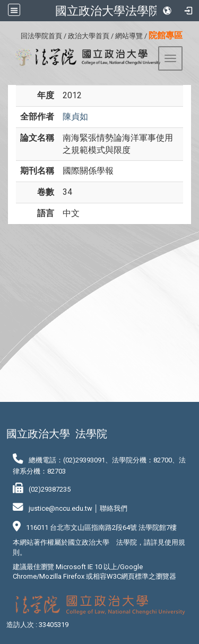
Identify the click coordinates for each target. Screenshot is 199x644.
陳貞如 (75, 117)
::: (17, 34)
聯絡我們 (114, 508)
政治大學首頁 (89, 36)
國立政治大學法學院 (108, 11)
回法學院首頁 (41, 36)
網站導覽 (129, 36)
